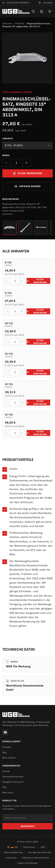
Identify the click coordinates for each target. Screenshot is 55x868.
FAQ (4, 787)
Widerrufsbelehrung (13, 852)
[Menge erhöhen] (26, 163)
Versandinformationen (13, 777)
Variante (8, 139)
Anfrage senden (27, 186)
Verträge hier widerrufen (40, 852)
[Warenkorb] (42, 11)
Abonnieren (28, 826)
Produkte (20, 23)
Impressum (11, 858)
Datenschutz (29, 847)
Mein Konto (8, 793)
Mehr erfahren (9, 758)
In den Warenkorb (27, 173)
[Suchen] (33, 11)
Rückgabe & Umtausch (13, 782)
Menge (6, 155)
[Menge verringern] (6, 163)
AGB (43, 847)
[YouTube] (5, 732)
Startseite (7, 23)
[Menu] (50, 11)
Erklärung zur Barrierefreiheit (36, 858)
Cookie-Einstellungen (28, 863)
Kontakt (6, 771)
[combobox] (27, 145)
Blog (4, 752)
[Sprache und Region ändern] (40, 3)
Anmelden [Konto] (48, 3)
